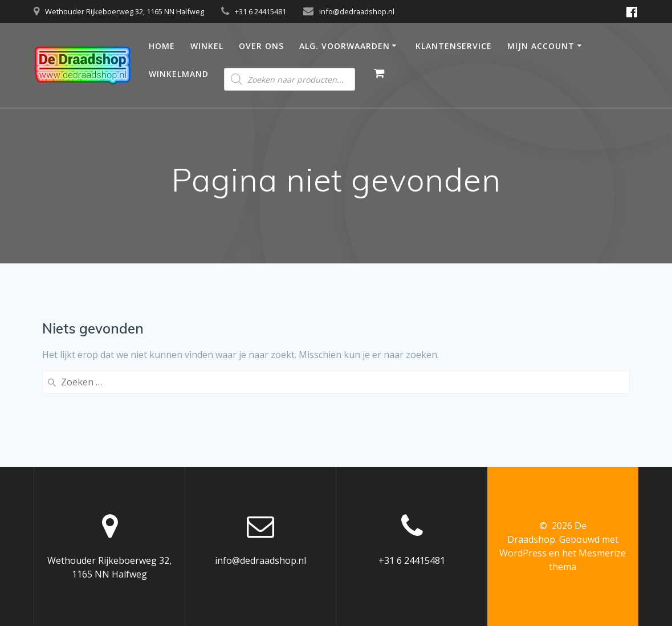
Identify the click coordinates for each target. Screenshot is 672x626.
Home (162, 46)
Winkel (207, 46)
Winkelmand (179, 74)
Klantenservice (454, 46)
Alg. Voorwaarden (345, 46)
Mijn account (541, 46)
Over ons (261, 46)
